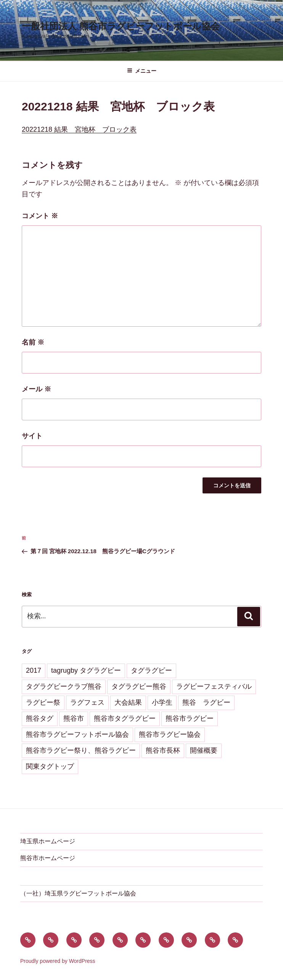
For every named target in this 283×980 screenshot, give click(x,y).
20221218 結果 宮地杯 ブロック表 (79, 129)
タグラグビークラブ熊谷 (64, 686)
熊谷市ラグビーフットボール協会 (77, 734)
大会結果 (128, 702)
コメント (40, 216)
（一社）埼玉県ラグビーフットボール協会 (78, 893)
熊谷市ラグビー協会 (170, 734)
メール (36, 389)
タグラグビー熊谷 (139, 686)
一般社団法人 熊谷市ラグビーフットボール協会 (121, 26)
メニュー (142, 71)
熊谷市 (74, 718)
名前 (33, 342)
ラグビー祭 (43, 702)
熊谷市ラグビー (190, 718)
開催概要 (204, 750)
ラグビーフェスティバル (214, 686)
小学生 (162, 702)
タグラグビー (151, 670)
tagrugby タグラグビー (86, 670)
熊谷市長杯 (163, 750)
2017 (34, 670)
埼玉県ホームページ (48, 841)
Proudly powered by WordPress (58, 961)
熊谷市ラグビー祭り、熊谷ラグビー (81, 750)
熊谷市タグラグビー (125, 718)
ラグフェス (87, 702)
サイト (32, 436)
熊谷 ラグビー (206, 702)
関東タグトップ (50, 766)
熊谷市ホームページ (48, 858)
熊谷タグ (40, 718)
